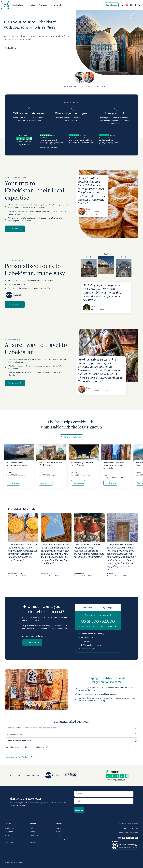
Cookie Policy (35, 835)
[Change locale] (127, 5)
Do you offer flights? (71, 734)
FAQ (31, 828)
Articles (8, 835)
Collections (9, 832)
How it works (57, 5)
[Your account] (138, 5)
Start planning (112, 5)
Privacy (33, 832)
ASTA (118, 123)
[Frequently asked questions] (131, 5)
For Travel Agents (61, 839)
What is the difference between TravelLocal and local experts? (71, 728)
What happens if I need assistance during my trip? (71, 747)
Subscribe (79, 810)
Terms (32, 839)
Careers (58, 832)
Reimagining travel (12, 839)
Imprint (57, 835)
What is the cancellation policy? (71, 741)
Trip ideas (43, 5)
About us (58, 828)
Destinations (9, 828)
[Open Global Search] (122, 5)
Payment (33, 842)
